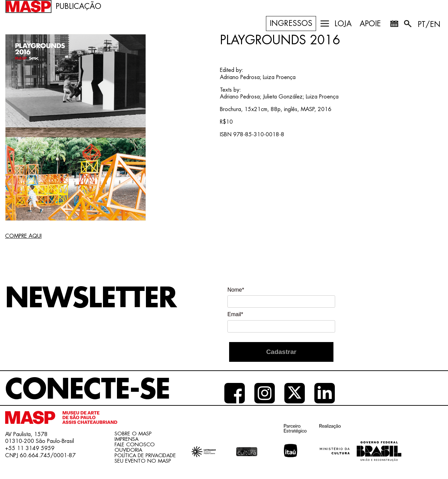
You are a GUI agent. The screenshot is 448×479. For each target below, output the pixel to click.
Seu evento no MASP (143, 461)
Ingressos (291, 24)
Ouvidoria (128, 450)
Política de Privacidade (145, 456)
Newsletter (91, 298)
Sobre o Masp (133, 434)
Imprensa (126, 439)
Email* (235, 314)
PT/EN (429, 25)
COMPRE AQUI (23, 236)
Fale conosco (135, 445)
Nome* (236, 290)
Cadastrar (281, 352)
